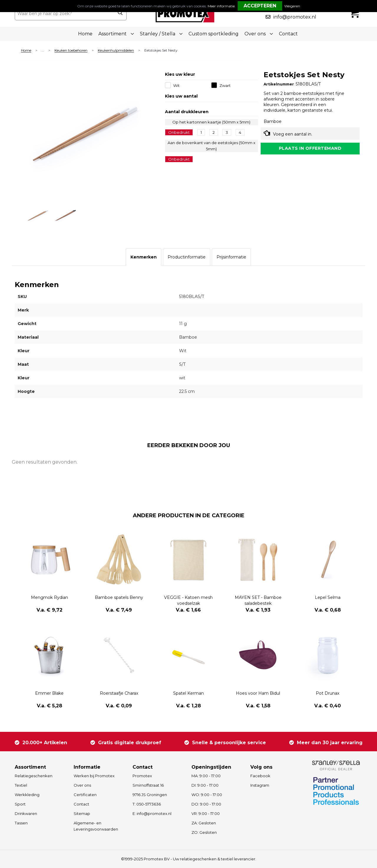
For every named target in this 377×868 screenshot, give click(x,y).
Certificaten (85, 795)
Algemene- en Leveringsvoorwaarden (96, 826)
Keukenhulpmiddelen (116, 51)
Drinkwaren (26, 813)
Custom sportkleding (214, 34)
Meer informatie (221, 6)
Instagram (260, 785)
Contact (288, 34)
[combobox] (64, 14)
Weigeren (292, 6)
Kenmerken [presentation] (144, 257)
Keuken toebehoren (71, 51)
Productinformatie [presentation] (187, 257)
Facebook (260, 776)
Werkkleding (27, 795)
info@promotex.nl (295, 17)
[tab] (144, 257)
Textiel (21, 785)
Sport (20, 804)
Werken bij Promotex (94, 776)
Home (85, 34)
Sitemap (82, 813)
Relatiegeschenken (34, 776)
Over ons (82, 785)
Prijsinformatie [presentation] (231, 257)
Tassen (21, 823)
